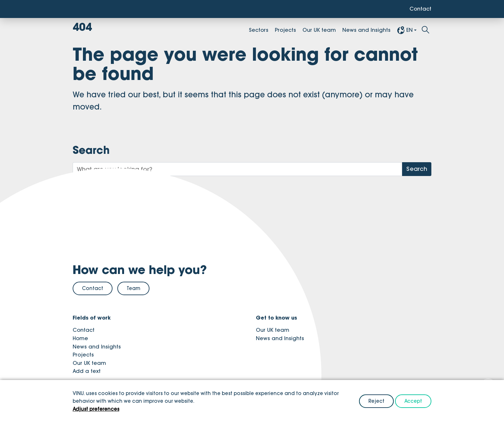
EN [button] (405, 30)
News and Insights (366, 30)
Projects (285, 30)
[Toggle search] (426, 30)
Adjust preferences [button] (96, 409)
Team (133, 288)
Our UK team (319, 30)
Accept (413, 401)
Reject (376, 401)
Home (80, 338)
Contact (420, 9)
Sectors (259, 30)
